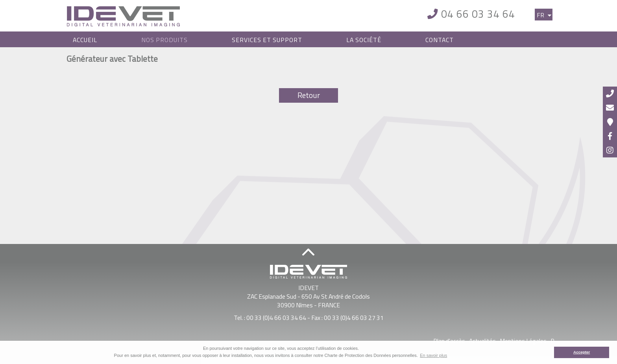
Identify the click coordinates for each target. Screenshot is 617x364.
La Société (364, 40)
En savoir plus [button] (433, 355)
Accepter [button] (582, 352)
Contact (440, 40)
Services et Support (267, 40)
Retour (309, 95)
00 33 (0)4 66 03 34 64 (276, 318)
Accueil (85, 40)
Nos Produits (164, 40)
